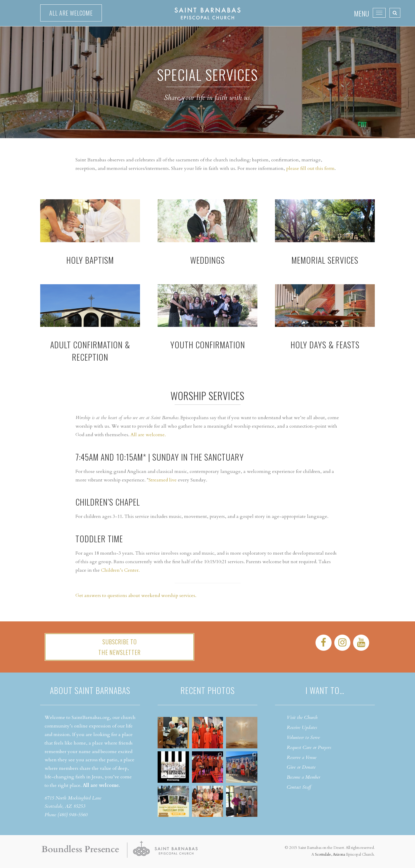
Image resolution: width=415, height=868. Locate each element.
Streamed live (163, 480)
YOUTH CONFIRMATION (208, 345)
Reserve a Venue (302, 757)
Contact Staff (299, 787)
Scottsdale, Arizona (330, 854)
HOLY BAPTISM (90, 260)
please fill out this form (310, 168)
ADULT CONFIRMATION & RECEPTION (90, 351)
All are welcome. (148, 435)
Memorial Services (325, 260)
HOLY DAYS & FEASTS (325, 345)
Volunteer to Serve (303, 737)
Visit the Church (302, 718)
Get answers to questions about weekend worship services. (136, 596)
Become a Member (303, 777)
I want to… (325, 690)
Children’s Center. (120, 570)
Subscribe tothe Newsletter (119, 647)
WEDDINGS (207, 260)
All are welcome (71, 13)
